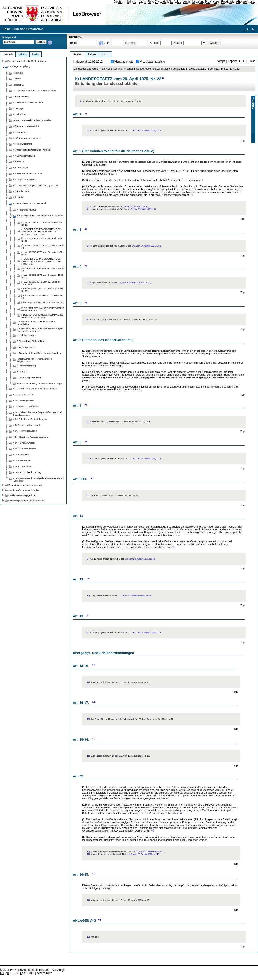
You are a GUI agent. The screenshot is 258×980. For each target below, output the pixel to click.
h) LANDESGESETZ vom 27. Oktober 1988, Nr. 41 (41, 283)
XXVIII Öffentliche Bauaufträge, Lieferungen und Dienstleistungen (37, 414)
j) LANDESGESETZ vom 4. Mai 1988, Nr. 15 (42, 297)
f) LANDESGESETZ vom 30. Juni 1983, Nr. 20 (43, 269)
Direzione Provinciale (29, 29)
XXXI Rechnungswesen (25, 431)
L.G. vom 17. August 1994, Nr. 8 (146, 131)
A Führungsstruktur (26, 210)
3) (116, 173)
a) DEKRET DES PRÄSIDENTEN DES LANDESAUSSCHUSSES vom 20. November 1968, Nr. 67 (41, 232)
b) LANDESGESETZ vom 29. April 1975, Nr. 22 (42, 240)
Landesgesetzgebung (86, 69)
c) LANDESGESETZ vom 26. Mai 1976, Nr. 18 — (43, 246)
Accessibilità (44, 973)
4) (192, 195)
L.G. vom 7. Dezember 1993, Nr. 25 (134, 283)
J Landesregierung (26, 366)
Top (243, 140)
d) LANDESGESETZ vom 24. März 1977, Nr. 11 (42, 253)
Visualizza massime (153, 62)
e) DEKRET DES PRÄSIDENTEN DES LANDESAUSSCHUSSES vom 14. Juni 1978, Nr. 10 (41, 261)
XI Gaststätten (20, 132)
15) (99, 920)
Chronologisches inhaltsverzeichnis (26, 500)
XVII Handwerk (20, 168)
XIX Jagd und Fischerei (25, 179)
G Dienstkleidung (26, 347)
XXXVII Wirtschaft (22, 466)
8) (92, 478)
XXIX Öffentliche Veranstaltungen (30, 419)
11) (94, 665)
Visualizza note (124, 62)
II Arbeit (17, 79)
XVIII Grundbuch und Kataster (28, 173)
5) (86, 266)
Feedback (227, 2)
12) (94, 702)
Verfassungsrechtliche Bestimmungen (28, 61)
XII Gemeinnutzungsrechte (26, 138)
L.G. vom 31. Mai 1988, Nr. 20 (143, 209)
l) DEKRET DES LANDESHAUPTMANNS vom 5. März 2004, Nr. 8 (42, 316)
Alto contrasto (246, 2)
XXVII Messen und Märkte (26, 406)
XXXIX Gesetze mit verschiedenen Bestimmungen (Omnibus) (38, 479)
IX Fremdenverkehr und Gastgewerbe (32, 120)
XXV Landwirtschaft (23, 394)
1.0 (7, 973)
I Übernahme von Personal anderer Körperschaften (35, 360)
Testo (73, 43)
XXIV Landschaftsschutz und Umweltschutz (35, 389)
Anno (108, 43)
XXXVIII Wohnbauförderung (27, 472)
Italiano (131, 2)
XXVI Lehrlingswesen (24, 400)
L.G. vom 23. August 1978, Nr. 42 (140, 559)
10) (88, 579)
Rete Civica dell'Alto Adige (165, 2)
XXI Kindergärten (22, 191)
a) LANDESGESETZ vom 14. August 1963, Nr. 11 (43, 223)
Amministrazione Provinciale (201, 2)
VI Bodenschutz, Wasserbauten (29, 102)
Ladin (142, 2)
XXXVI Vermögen (22, 461)
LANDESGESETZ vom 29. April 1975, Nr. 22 (214, 69)
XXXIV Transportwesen (25, 449)
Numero (130, 43)
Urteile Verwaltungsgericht (22, 495)
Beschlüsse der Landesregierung (25, 485)
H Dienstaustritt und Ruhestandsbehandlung (39, 353)
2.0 (25, 973)
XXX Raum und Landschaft (27, 425)
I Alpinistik (18, 73)
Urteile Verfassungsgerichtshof (24, 490)
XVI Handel (19, 162)
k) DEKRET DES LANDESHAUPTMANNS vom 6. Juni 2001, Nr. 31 (43, 309)
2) (86, 113)
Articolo (155, 43)
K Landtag (22, 371)
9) (174, 547)
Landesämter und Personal (117, 69)
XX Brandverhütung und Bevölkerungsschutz (35, 185)
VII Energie (18, 108)
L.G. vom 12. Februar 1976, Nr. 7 (149, 852)
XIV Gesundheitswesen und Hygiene (31, 150)
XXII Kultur (18, 197)
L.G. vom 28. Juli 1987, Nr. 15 (135, 207)
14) (153, 830)
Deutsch (119, 2)
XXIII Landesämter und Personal (29, 203)
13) (182, 813)
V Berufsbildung (21, 96)
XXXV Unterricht (21, 454)
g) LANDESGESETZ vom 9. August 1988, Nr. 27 (42, 276)
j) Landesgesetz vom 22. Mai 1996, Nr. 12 (42, 302)
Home (7, 29)
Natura (178, 43)
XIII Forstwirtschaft (22, 144)
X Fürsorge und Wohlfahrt (26, 126)
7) (86, 405)
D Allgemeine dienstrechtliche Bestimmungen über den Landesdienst (40, 330)
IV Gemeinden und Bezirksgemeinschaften (34, 91)
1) (163, 78)
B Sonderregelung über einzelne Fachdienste (40, 216)
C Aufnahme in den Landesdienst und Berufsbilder (36, 323)
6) (86, 302)
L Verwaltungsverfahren (29, 378)
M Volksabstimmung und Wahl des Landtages (40, 383)
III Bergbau (18, 85)
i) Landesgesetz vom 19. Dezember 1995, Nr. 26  (42, 290)
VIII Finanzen (20, 114)
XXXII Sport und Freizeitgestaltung (30, 437)
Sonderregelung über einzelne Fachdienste (161, 69)
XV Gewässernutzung (24, 156)
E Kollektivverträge (26, 335)
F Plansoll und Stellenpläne (31, 341)
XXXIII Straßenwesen (24, 443)
